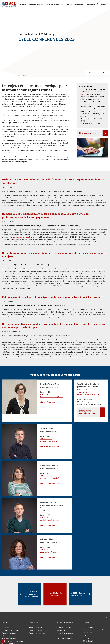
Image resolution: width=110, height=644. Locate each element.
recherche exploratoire (21, 237)
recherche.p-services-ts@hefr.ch (89, 394)
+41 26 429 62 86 (46, 394)
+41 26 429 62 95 (46, 503)
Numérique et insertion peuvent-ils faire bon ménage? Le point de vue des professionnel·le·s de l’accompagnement (46, 215)
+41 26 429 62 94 (46, 533)
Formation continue (36, 4)
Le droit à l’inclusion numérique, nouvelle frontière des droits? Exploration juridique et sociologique (53, 181)
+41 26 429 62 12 (83, 392)
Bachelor (23, 4)
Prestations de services (74, 4)
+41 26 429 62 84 (46, 468)
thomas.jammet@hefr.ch (49, 441)
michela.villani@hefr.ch (49, 535)
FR (107, 593)
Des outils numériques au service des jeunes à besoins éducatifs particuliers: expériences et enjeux (54, 254)
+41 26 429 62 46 (46, 439)
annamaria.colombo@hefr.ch (51, 471)
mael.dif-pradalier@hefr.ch (50, 505)
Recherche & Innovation (55, 4)
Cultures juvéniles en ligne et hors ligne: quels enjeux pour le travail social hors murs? (52, 297)
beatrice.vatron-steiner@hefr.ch (52, 397)
